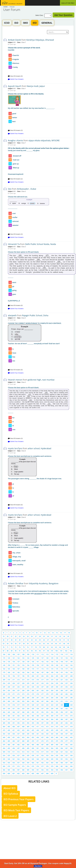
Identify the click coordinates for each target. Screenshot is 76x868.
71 (8, 647)
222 (67, 680)
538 (71, 755)
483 (23, 745)
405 (9, 727)
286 (14, 698)
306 (38, 701)
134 (4, 662)
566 (62, 763)
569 (4, 766)
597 (67, 770)
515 (33, 752)
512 (18, 752)
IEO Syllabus (11, 794)
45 (40, 640)
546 (38, 759)
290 (33, 698)
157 (43, 665)
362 (18, 716)
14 (53, 633)
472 (43, 741)
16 (61, 633)
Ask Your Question (63, 15)
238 (71, 683)
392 (18, 723)
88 (8, 651)
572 (18, 766)
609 (52, 774)
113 (47, 654)
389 (4, 723)
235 (57, 683)
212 (18, 680)
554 (4, 763)
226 (14, 683)
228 (23, 683)
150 (9, 665)
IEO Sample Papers (15, 805)
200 (33, 676)
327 (67, 705)
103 (71, 651)
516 (38, 752)
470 (33, 741)
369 (52, 716)
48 (52, 640)
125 (33, 658)
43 (32, 640)
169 (28, 669)
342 (67, 709)
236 (62, 683)
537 (67, 755)
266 (62, 691)
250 (57, 687)
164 (4, 669)
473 (47, 741)
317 (18, 705)
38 (12, 640)
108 (23, 654)
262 (43, 691)
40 (20, 640)
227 (18, 683)
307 (43, 701)
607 (43, 774)
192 (67, 672)
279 (52, 694)
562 (43, 763)
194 (4, 676)
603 (23, 774)
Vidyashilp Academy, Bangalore (44, 583)
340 (57, 709)
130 (57, 658)
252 (67, 687)
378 (23, 719)
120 (9, 658)
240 (9, 687)
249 (52, 687)
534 (52, 755)
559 (28, 763)
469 (28, 741)
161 (62, 665)
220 (57, 680)
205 (57, 676)
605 (33, 774)
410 (33, 727)
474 (52, 741)
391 (14, 723)
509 (4, 752)
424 (28, 730)
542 (18, 759)
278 (47, 694)
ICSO (7, 23)
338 (47, 709)
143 (47, 662)
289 (28, 698)
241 (14, 687)
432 (67, 730)
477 (67, 741)
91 (20, 651)
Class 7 (23, 42)
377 (18, 719)
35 (68, 636)
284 (4, 698)
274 (28, 694)
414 (52, 727)
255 (9, 691)
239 (4, 687)
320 (33, 705)
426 (38, 730)
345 (9, 712)
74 (20, 647)
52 (68, 640)
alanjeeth (12, 315)
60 (32, 644)
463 (71, 737)
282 (67, 694)
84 (60, 647)
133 (71, 658)
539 (4, 759)
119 (4, 658)
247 (43, 687)
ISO (16, 23)
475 (57, 741)
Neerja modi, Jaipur (36, 86)
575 (33, 766)
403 (71, 723)
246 (38, 687)
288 (23, 698)
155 (33, 665)
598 (71, 770)
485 (33, 745)
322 (43, 705)
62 (40, 644)
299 (4, 701)
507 (67, 748)
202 (43, 676)
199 (28, 676)
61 (36, 644)
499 (28, 748)
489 (52, 745)
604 (28, 774)
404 (4, 727)
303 (23, 701)
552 (67, 759)
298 (71, 698)
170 (33, 669)
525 (9, 755)
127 (43, 658)
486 (38, 745)
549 (52, 759)
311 (62, 701)
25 (28, 636)
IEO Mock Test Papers (16, 810)
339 (52, 709)
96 (40, 651)
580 (57, 766)
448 (71, 734)
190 (57, 672)
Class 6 (23, 451)
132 (67, 658)
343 (71, 709)
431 (62, 730)
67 (60, 644)
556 (14, 763)
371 (62, 716)
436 (14, 734)
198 (23, 676)
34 (64, 636)
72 (12, 647)
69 (68, 644)
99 (52, 651)
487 (43, 745)
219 (52, 680)
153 (23, 665)
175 (57, 669)
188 (47, 672)
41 (24, 640)
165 (9, 669)
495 (9, 748)
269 (4, 694)
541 (14, 759)
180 (9, 672)
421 (14, 730)
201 (38, 676)
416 (62, 727)
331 (14, 709)
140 (33, 662)
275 (33, 694)
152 (18, 665)
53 (4, 644)
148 (71, 662)
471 (38, 741)
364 (28, 716)
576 (38, 766)
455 (33, 737)
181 (14, 672)
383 (47, 719)
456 (38, 737)
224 (4, 683)
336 (38, 709)
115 (57, 654)
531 (38, 755)
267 (67, 691)
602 (18, 774)
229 (28, 683)
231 (38, 683)
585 (9, 770)
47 (48, 640)
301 (14, 701)
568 (71, 763)
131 (62, 658)
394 (28, 723)
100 (57, 651)
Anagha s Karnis (15, 140)
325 (57, 705)
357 (67, 712)
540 (9, 759)
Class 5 (23, 318)
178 (71, 669)
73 (16, 647)
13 (49, 633)
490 (57, 745)
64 (48, 644)
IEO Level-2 (10, 816)
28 (40, 636)
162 (67, 665)
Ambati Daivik (14, 40)
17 (65, 633)
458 (47, 737)
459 (52, 737)
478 (71, 741)
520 (57, 752)
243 (23, 687)
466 (14, 741)
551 (62, 759)
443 (47, 734)
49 (56, 640)
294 (52, 698)
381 (38, 719)
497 (18, 748)
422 (18, 730)
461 (62, 737)
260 (33, 691)
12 (45, 633)
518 (47, 752)
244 (28, 687)
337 (43, 709)
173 (47, 669)
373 (71, 716)
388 (71, 719)
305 (33, 701)
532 (43, 755)
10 (37, 633)
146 (62, 662)
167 (18, 669)
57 (20, 644)
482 (18, 745)
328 (71, 705)
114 (52, 654)
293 (47, 698)
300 (9, 701)
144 (52, 662)
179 (4, 672)
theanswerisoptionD (40, 161)
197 (18, 676)
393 (23, 723)
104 (4, 654)
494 (4, 748)
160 (57, 665)
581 (62, 766)
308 (47, 701)
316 (14, 705)
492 (67, 745)
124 (28, 658)
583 (71, 766)
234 (52, 683)
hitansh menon (15, 380)
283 (71, 694)
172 (43, 669)
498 (23, 748)
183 (23, 672)
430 (57, 730)
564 (52, 763)
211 (14, 680)
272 (18, 694)
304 (28, 701)
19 (4, 636)
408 (23, 727)
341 (62, 709)
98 (48, 651)
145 (57, 662)
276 (38, 694)
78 (36, 647)
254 (4, 691)
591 (38, 770)
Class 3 (23, 191)
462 (67, 737)
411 (38, 727)
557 (18, 763)
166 (14, 669)
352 (43, 712)
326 (62, 705)
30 (48, 636)
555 (9, 763)
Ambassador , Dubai (26, 189)
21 (12, 636)
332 (18, 709)
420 (9, 730)
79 (40, 647)
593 (47, 770)
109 (28, 654)
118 (71, 654)
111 (38, 654)
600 (9, 774)
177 (67, 669)
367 (43, 716)
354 (52, 712)
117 (67, 654)
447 (67, 734)
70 (4, 647)
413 (47, 727)
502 (43, 748)
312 (67, 701)
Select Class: (40, 15)
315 (9, 705)
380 (33, 719)
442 (43, 734)
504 (52, 748)
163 (71, 665)
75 (24, 647)
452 (18, 737)
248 (47, 687)
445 (57, 734)
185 (33, 672)
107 (18, 654)
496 (14, 748)
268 (71, 691)
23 (20, 636)
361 (14, 716)
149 (4, 665)
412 (43, 727)
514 (28, 752)
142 (43, 662)
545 (33, 759)
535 (57, 755)
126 (38, 658)
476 (62, 741)
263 (47, 691)
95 (36, 651)
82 (52, 647)
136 (14, 662)
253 (71, 687)
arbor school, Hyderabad (39, 448)
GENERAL (47, 23)
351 (38, 712)
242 (18, 687)
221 (62, 680)
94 (32, 651)
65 (52, 644)
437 (18, 734)
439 (28, 734)
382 (43, 719)
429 (52, 730)
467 (18, 741)
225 (9, 683)
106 (14, 654)
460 (57, 737)
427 (43, 730)
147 (67, 662)
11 (41, 633)
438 (23, 734)
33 (60, 636)
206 (62, 676)
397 (43, 723)
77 (32, 647)
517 (43, 752)
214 (28, 680)
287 (18, 698)
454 (28, 737)
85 (64, 647)
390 (9, 723)
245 (33, 687)
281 (62, 694)
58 (24, 644)
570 (9, 766)
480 (9, 745)
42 (28, 640)
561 (38, 763)
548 (47, 759)
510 (9, 752)
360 (9, 716)
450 (9, 737)
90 (16, 651)
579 (52, 766)
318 (23, 705)
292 (43, 698)
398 (47, 723)
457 (43, 737)
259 (28, 691)
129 (52, 658)
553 (71, 759)
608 (47, 774)
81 (48, 647)
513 (23, 752)
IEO (35, 23)
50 (60, 640)
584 (4, 770)
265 (57, 691)
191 (62, 672)
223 (71, 680)
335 (33, 709)
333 (23, 709)
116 (62, 654)
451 (14, 737)
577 (43, 766)
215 (33, 680)
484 (28, 745)
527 (18, 755)
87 (4, 651)
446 (62, 734)
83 (56, 647)
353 (47, 712)
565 (57, 763)
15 (57, 633)
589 (28, 770)
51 (64, 640)
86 (68, 647)
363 (23, 716)
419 (4, 730)
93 (28, 651)
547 (43, 759)
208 (71, 676)
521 (62, 752)
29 (44, 636)
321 (38, 705)
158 (47, 665)
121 (14, 658)
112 (43, 654)
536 (62, 755)
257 (18, 691)
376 (14, 719)
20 (8, 636)
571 (14, 766)
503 (47, 748)
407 (18, 727)
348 (23, 712)
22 (16, 636)
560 (33, 763)
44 (36, 640)
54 (8, 644)
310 (57, 701)
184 (28, 672)
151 (14, 665)
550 (57, 759)
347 (18, 712)
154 (28, 665)
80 (44, 647)
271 (14, 694)
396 (38, 723)
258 (23, 691)
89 (12, 651)
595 (57, 770)
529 (28, 755)
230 (33, 683)
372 (67, 716)
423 (23, 730)
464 (4, 741)
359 (4, 716)
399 (52, 723)
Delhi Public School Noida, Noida (41, 244)
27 (36, 636)
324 (52, 705)
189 (52, 672)
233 (47, 683)
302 (18, 701)
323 (47, 705)
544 (28, 759)
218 (47, 680)
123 (23, 658)
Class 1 (23, 88)
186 (38, 672)
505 (57, 748)
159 (52, 665)
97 (44, 651)
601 (14, 774)
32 (56, 636)
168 (23, 669)
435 (9, 734)
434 (4, 734)
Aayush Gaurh (15, 86)
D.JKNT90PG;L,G (40, 276)
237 (67, 683)
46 (44, 640)
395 (33, 723)
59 (28, 644)
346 (14, 712)
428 (47, 730)
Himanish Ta (14, 244)
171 (38, 669)
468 (23, 741)
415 (57, 727)
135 (9, 662)
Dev (10, 189)
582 (67, 766)
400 (57, 723)
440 (33, 734)
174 (52, 669)
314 (4, 705)
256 (14, 691)
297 (67, 698)
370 (57, 716)
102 (66, 651)
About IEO (9, 788)
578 (47, 766)
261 (38, 691)
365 (33, 716)
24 (24, 636)
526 (14, 755)
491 (62, 745)
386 (62, 719)
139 (28, 662)
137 (18, 662)
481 (14, 745)
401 (62, 723)
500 (33, 748)
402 (67, 723)
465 (9, 741)
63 (44, 644)
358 (71, 712)
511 (14, 752)
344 (4, 712)
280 (57, 694)
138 (23, 662)
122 (18, 658)
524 (4, 755)
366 (38, 716)
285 (9, 698)
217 (43, 680)
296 (62, 698)
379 (28, 719)
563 (47, 763)
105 (9, 654)
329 (4, 709)
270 (9, 694)
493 (71, 745)
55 (12, 644)
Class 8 (23, 586)
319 (28, 705)
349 (28, 712)
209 (4, 680)
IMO (25, 23)
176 (62, 669)
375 (9, 719)
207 (67, 676)
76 (28, 647)
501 (38, 748)
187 (43, 672)
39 (16, 640)
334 (28, 709)
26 (32, 636)
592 (43, 770)
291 (38, 698)
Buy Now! (38, 866)
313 (71, 701)
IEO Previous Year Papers (19, 799)
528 (23, 755)
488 (47, 745)
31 (52, 636)
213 (23, 680)
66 (56, 644)
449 (4, 737)
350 (33, 712)
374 (4, 719)
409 (28, 727)
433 (71, 730)
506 (62, 748)
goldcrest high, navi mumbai (41, 380)
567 (67, 763)
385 (57, 719)
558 (23, 763)
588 (23, 770)
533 (47, 755)
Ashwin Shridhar (16, 583)
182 (18, 672)
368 (47, 716)
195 (9, 676)
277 (43, 694)
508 (71, 748)
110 (33, 654)
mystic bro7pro (15, 448)
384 (52, 719)
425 (33, 730)
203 (47, 676)
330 (9, 709)
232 (43, 683)
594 (52, 770)
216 (38, 680)
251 (62, 687)
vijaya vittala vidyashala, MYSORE (44, 140)
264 (52, 691)
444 (52, 734)
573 (23, 766)
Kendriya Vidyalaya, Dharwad (40, 40)
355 (57, 712)
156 (38, 665)
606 (38, 774)
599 (4, 774)
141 (38, 662)
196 (14, 676)
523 (71, 752)
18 (69, 633)
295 (57, 698)
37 (8, 640)
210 (9, 680)
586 (14, 770)
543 (23, 759)
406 (14, 727)
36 (4, 640)
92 (24, 651)
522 (67, 752)
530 (33, 755)
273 (23, 694)
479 (4, 745)
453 (23, 737)
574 (28, 766)
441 (38, 734)
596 (62, 770)
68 (64, 644)
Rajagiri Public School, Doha (35, 315)
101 (61, 651)
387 (67, 719)
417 (67, 727)
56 (16, 644)
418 (71, 727)
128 (47, 658)
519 (52, 752)
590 (33, 770)
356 (62, 712)
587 (18, 770)
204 (52, 676)
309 (52, 701)
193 (71, 672)
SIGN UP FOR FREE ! (68, 3)
